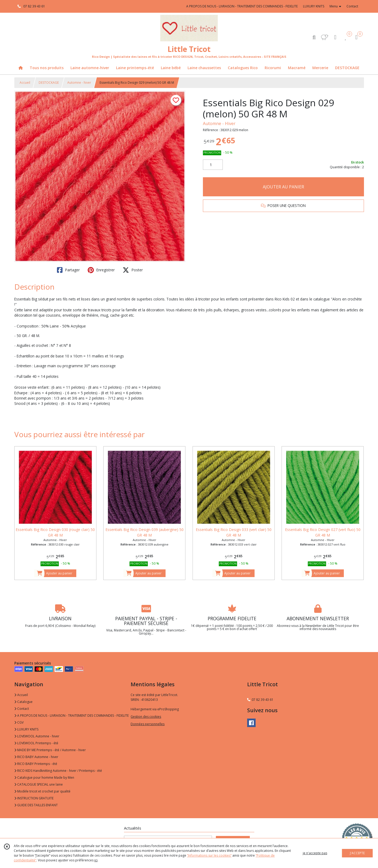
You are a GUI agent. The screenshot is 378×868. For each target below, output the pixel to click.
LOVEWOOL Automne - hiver (37, 736)
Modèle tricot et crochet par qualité (42, 791)
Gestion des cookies (146, 717)
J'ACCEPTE (357, 853)
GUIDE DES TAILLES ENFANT (36, 805)
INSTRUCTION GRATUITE (34, 798)
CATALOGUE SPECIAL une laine (39, 784)
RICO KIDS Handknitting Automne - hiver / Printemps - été (58, 771)
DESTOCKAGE (49, 83)
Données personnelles (148, 724)
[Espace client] (335, 37)
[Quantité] (213, 165)
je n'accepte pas (315, 853)
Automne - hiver (79, 83)
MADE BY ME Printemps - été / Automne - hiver (50, 750)
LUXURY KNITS (26, 729)
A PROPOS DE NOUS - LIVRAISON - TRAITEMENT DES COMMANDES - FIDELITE (72, 716)
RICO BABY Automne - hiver (36, 757)
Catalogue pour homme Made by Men (44, 778)
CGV (19, 722)
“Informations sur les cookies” (209, 855)
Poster (133, 270)
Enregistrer (101, 270)
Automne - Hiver (219, 123)
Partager (68, 270)
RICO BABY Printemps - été (36, 764)
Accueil (25, 83)
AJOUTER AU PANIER (283, 187)
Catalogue (23, 702)
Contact (352, 6)
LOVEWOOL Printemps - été (36, 743)
